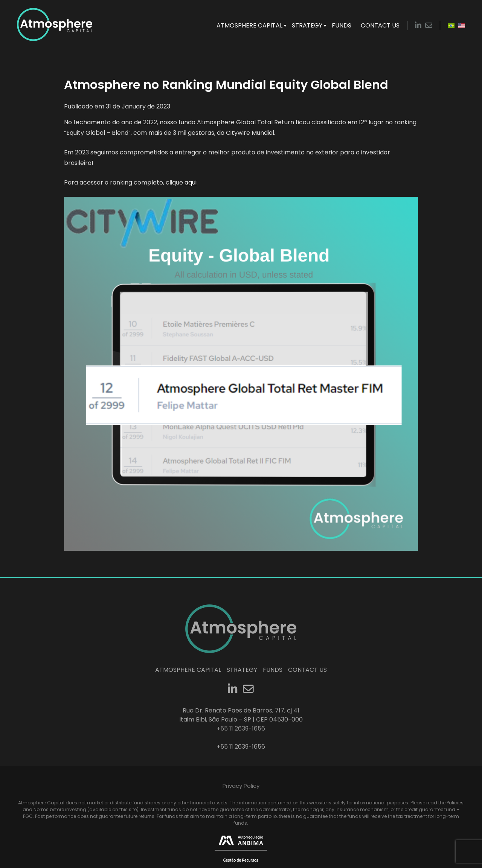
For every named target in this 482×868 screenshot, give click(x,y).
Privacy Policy (241, 786)
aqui (191, 182)
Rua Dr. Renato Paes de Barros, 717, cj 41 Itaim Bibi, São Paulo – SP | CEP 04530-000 (241, 715)
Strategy (307, 25)
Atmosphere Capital (249, 25)
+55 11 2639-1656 (241, 747)
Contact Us (380, 25)
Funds (342, 25)
